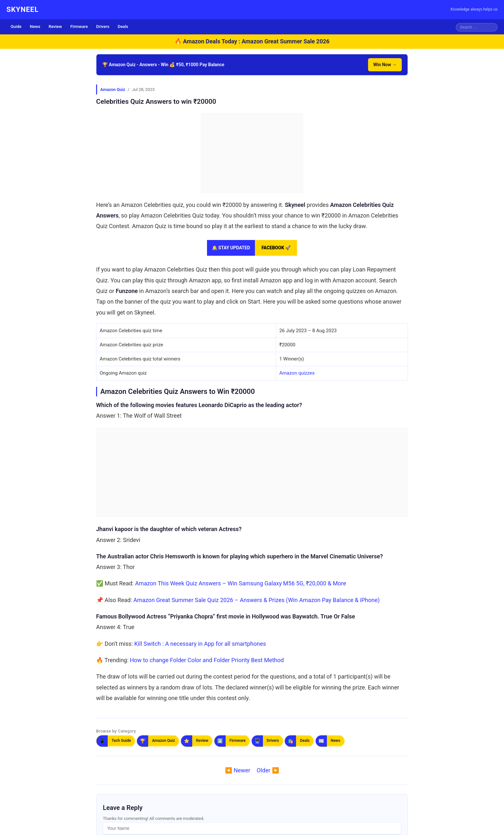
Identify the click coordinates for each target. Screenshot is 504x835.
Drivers (103, 27)
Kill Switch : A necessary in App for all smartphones (200, 644)
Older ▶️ (268, 770)
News (35, 27)
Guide (16, 27)
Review (55, 27)
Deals (123, 27)
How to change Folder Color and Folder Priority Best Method (207, 660)
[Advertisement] (252, 153)
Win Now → (385, 65)
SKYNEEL (22, 9)
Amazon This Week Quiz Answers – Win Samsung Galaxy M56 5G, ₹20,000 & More (241, 583)
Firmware (79, 27)
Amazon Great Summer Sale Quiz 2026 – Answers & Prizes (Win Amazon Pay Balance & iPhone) (256, 600)
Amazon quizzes (297, 373)
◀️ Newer (238, 770)
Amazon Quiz (113, 89)
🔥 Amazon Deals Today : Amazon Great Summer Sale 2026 (252, 41)
